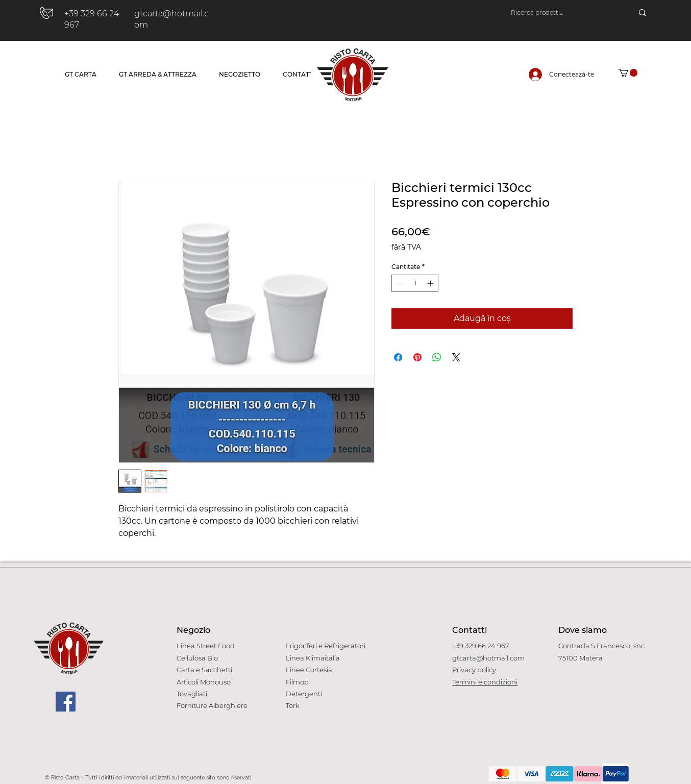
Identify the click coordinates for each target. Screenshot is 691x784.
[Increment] (431, 283)
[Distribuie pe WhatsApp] (437, 357)
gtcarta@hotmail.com (488, 658)
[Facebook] (66, 702)
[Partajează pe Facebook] (398, 357)
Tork (293, 705)
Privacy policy (474, 670)
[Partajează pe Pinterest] (417, 357)
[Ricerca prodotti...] (562, 13)
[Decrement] (399, 283)
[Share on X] (456, 357)
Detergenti (304, 694)
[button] (628, 73)
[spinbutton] (415, 283)
